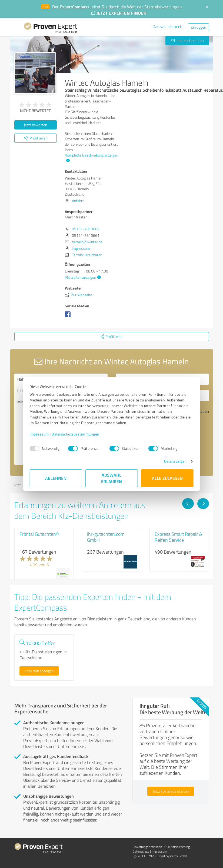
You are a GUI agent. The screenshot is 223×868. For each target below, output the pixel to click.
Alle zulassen (167, 478)
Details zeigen (175, 461)
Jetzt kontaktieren (187, 40)
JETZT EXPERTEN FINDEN (119, 13)
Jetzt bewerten (35, 125)
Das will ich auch (167, 26)
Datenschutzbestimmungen (76, 434)
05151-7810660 (86, 229)
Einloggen (198, 27)
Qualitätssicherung (177, 847)
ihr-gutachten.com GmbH (106, 537)
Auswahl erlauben (112, 478)
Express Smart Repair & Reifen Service (178, 537)
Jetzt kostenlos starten (171, 791)
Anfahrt (78, 201)
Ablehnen (56, 478)
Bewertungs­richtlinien (147, 847)
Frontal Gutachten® (39, 534)
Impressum (39, 434)
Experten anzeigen (39, 671)
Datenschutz (141, 851)
